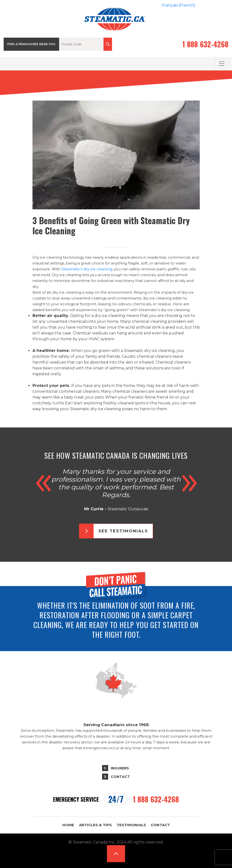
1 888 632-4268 (205, 44)
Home (68, 825)
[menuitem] (179, 5)
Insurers (120, 768)
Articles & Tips (95, 825)
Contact (120, 777)
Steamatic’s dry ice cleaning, (87, 269)
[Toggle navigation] (222, 64)
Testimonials (131, 825)
